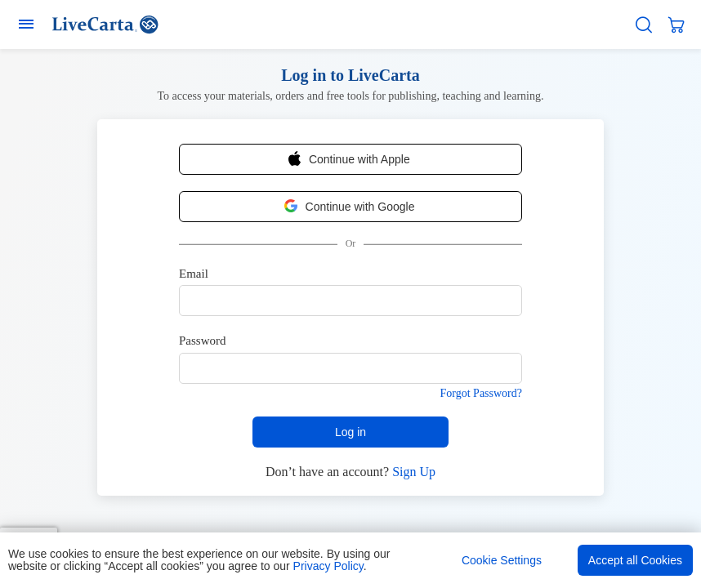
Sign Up (414, 472)
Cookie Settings (502, 560)
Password (203, 341)
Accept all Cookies (635, 560)
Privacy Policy (328, 566)
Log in (350, 432)
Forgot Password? (481, 393)
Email (194, 274)
